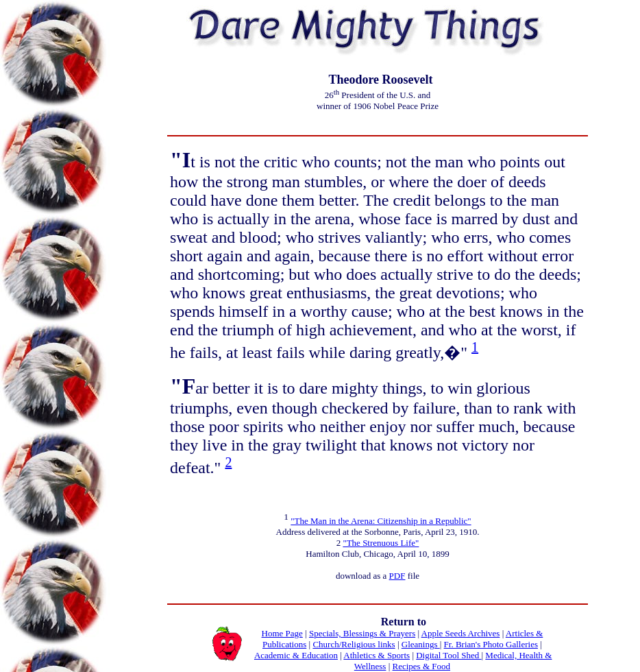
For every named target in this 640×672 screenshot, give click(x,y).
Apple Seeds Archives (461, 633)
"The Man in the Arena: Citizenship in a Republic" (381, 521)
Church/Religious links (354, 644)
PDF (397, 576)
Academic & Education (296, 655)
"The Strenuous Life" (381, 543)
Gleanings (421, 644)
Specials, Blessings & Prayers (362, 633)
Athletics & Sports (377, 655)
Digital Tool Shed (448, 655)
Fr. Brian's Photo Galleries (491, 644)
